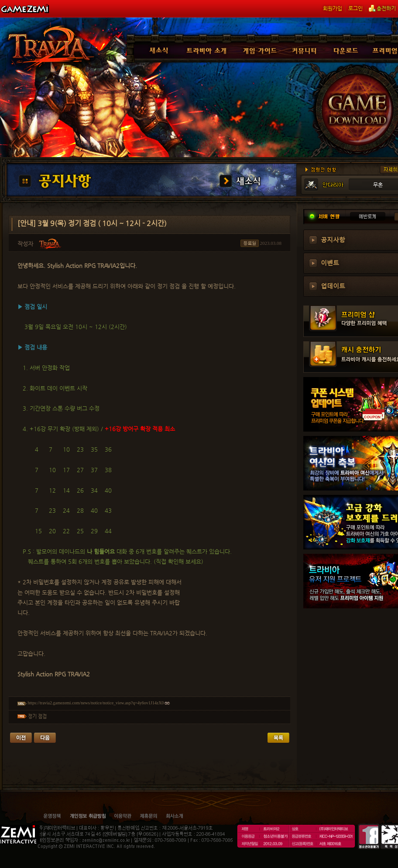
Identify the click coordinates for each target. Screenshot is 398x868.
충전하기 (382, 8)
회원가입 (333, 8)
